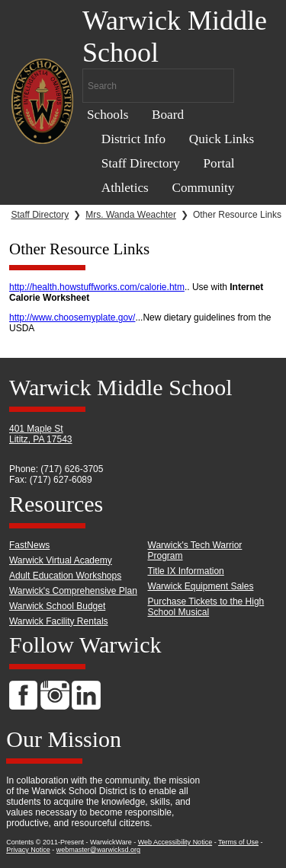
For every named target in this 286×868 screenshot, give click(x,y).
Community (203, 188)
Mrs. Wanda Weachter (131, 215)
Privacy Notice (28, 850)
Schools (108, 115)
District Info (133, 139)
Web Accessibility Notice (175, 842)
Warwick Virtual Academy (61, 560)
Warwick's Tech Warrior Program (195, 550)
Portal (219, 163)
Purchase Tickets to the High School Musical (206, 607)
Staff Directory (141, 163)
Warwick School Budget (57, 606)
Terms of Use (238, 842)
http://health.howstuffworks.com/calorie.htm (97, 287)
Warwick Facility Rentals (59, 621)
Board (168, 115)
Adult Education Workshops (65, 576)
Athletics (125, 188)
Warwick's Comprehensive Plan (73, 591)
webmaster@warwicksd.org (98, 850)
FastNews (29, 545)
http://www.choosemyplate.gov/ (72, 318)
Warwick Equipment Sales (201, 586)
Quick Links (222, 139)
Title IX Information (186, 571)
